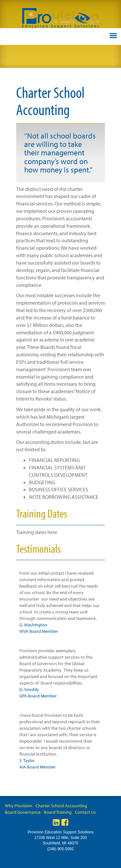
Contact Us (85, 812)
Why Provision (19, 806)
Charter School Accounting (61, 806)
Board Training (58, 812)
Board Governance (23, 812)
